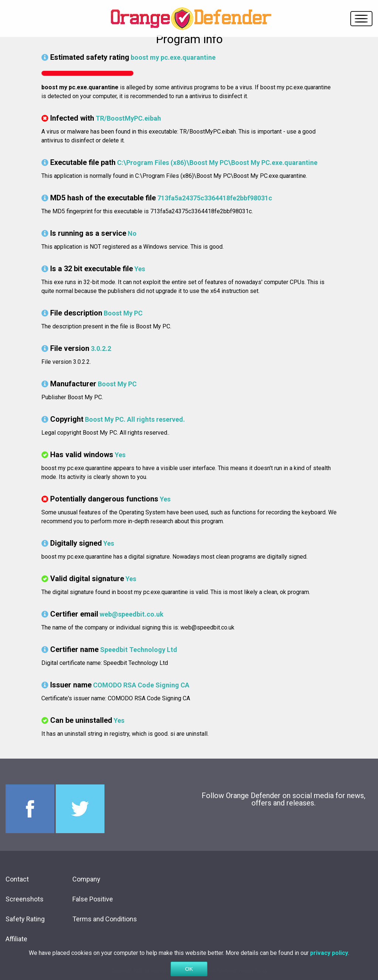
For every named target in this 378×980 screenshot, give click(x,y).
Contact (17, 879)
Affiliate (16, 939)
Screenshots (25, 899)
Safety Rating (25, 919)
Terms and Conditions (105, 919)
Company (86, 879)
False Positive (93, 899)
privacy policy (329, 963)
